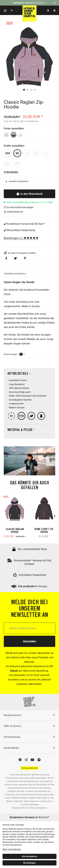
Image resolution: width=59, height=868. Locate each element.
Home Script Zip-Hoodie (44, 531)
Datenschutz (46, 801)
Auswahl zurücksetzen (17, 181)
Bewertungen (11, 238)
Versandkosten (12, 778)
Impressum (34, 801)
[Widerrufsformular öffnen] (29, 768)
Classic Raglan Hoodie (15, 531)
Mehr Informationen (12, 849)
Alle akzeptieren (29, 856)
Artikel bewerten (14, 212)
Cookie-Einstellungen (30, 805)
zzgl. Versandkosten (29, 121)
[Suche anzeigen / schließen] (12, 10)
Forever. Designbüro (38, 808)
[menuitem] (3, 10)
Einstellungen (29, 863)
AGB (26, 801)
